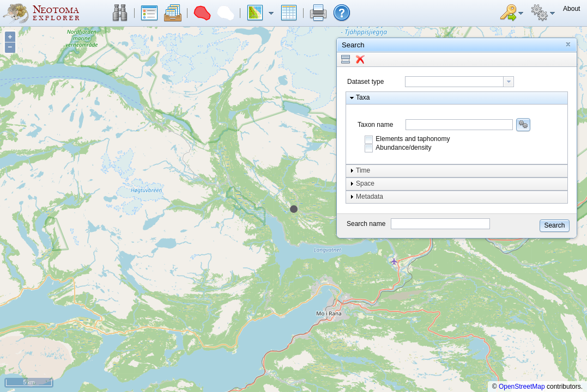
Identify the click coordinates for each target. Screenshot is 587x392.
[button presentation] (509, 82)
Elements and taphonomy (413, 139)
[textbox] (454, 82)
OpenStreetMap (522, 387)
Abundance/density (403, 148)
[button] (120, 13)
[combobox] (459, 82)
